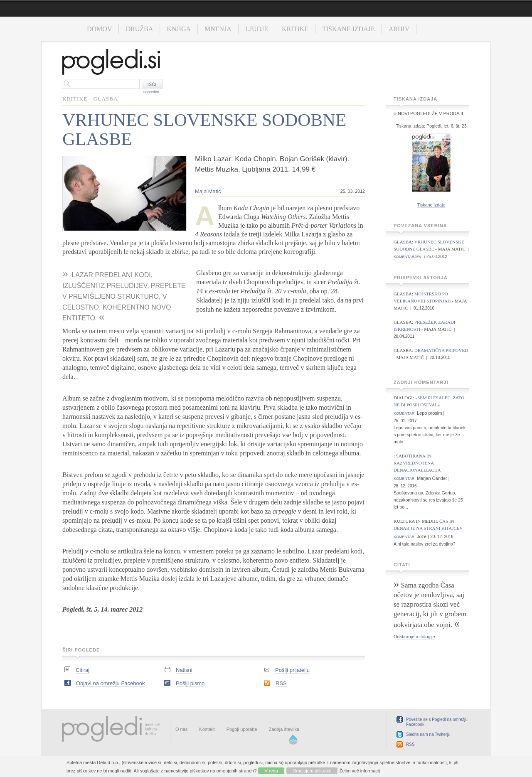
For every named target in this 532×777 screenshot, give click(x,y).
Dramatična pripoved (441, 350)
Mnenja (218, 29)
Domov (99, 29)
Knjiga (179, 29)
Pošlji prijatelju (292, 670)
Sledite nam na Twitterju (428, 734)
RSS (281, 683)
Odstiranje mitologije (414, 637)
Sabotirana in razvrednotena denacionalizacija (417, 463)
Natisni (184, 670)
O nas (181, 729)
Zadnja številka (284, 729)
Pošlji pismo (190, 683)
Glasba (105, 99)
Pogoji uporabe (242, 729)
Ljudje (257, 29)
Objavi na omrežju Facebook (110, 683)
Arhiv (399, 29)
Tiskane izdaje (349, 29)
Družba (139, 29)
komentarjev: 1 (410, 257)
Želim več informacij (360, 771)
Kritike (295, 29)
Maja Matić (208, 191)
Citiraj (83, 670)
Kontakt (207, 729)
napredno (151, 92)
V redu (271, 771)
